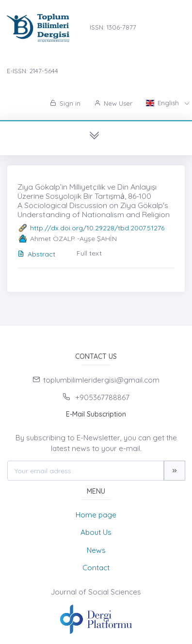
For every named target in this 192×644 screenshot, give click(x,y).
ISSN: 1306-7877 (113, 27)
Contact (96, 568)
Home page (96, 515)
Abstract (36, 254)
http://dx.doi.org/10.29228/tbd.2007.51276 (97, 228)
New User (113, 103)
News (96, 550)
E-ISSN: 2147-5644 (32, 71)
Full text (89, 253)
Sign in (65, 103)
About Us (96, 532)
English (163, 103)
